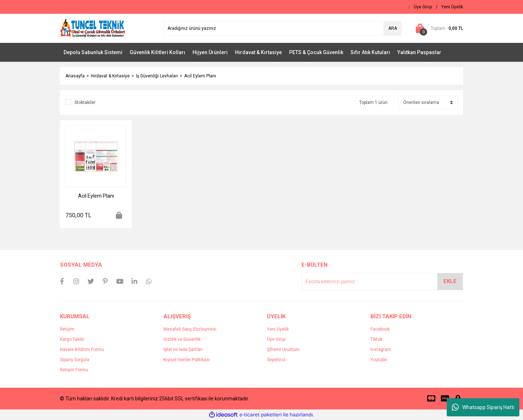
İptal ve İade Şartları (183, 350)
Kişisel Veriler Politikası (187, 360)
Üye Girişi (276, 339)
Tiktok (376, 339)
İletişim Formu (74, 370)
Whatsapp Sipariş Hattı (483, 407)
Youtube (379, 360)
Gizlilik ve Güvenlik (182, 339)
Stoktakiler (85, 102)
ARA (393, 28)
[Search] (283, 28)
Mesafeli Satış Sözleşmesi (190, 329)
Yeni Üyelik (278, 329)
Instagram (381, 350)
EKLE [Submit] (450, 281)
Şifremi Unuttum (283, 350)
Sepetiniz (276, 360)
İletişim (67, 329)
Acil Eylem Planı (200, 76)
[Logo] (92, 28)
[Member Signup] (452, 7)
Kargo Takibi (72, 339)
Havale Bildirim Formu (82, 350)
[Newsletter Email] (382, 282)
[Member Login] (423, 7)
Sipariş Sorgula (75, 360)
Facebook (380, 329)
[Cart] (438, 28)
